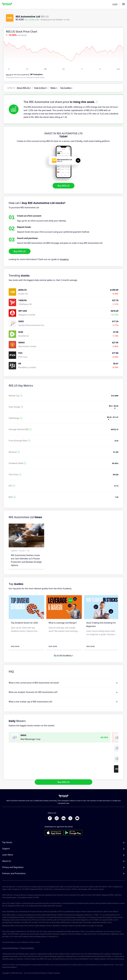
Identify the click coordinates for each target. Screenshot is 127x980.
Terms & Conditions (27, 948)
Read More (15, 646)
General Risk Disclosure (10, 948)
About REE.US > (24, 88)
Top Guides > (66, 88)
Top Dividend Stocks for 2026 (24, 623)
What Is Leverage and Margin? (63, 623)
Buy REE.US (63, 186)
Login (115, 4)
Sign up (9, 75)
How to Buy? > (41, 88)
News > (54, 88)
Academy (64, 259)
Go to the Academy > (63, 655)
